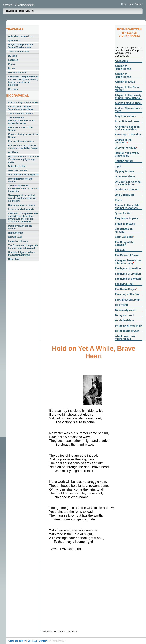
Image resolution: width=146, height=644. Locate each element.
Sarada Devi (15, 237)
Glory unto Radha (126, 148)
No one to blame (125, 176)
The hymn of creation (128, 268)
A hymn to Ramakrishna (123, 67)
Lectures (13, 60)
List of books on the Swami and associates (21, 108)
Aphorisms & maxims (20, 36)
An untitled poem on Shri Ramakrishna (127, 128)
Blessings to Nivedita (128, 135)
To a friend (121, 305)
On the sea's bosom (127, 190)
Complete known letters (21, 205)
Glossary (13, 89)
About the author (17, 641)
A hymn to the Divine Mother (128, 88)
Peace (119, 200)
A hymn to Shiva (125, 82)
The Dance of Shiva (127, 255)
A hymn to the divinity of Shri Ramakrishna (128, 97)
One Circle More (125, 195)
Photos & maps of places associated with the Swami (23, 147)
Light (118, 166)
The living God (124, 284)
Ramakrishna (16, 233)
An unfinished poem (127, 121)
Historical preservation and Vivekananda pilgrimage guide (23, 159)
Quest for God (124, 213)
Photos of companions (21, 141)
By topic (13, 56)
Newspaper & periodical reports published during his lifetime (22, 198)
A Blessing (122, 61)
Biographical (26, 11)
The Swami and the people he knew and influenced (23, 247)
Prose (11, 68)
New (131, 4)
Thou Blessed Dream (128, 300)
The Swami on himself (21, 113)
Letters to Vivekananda (21, 209)
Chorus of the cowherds (123, 141)
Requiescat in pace (127, 218)
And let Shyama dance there (129, 110)
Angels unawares (125, 116)
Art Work (13, 152)
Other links (14, 259)
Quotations (14, 40)
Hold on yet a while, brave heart (127, 154)
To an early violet (125, 310)
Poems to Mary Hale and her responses (127, 207)
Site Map (33, 641)
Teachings (11, 11)
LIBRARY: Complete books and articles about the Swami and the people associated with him (23, 217)
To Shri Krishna (124, 320)
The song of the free (127, 294)
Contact (139, 4)
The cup (120, 250)
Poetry (12, 64)
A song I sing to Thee (128, 103)
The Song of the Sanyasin (125, 243)
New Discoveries (17, 170)
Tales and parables (19, 51)
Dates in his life (17, 166)
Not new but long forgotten (23, 175)
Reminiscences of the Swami (20, 129)
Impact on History (18, 241)
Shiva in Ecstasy (125, 224)
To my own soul (125, 315)
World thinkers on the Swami (20, 180)
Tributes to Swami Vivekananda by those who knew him (23, 188)
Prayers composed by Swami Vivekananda (20, 46)
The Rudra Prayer (126, 289)
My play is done (124, 171)
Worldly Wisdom (17, 72)
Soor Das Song (124, 237)
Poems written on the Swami (20, 227)
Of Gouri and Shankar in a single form (128, 183)
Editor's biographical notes (23, 102)
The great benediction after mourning (128, 262)
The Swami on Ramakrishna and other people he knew (21, 120)
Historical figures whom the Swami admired (21, 254)
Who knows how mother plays (125, 337)
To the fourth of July (127, 331)
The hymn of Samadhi (128, 279)
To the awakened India (128, 326)
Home (124, 4)
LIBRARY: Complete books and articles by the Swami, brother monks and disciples (23, 81)
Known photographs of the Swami (23, 136)
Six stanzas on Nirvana (124, 230)
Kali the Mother (124, 161)
